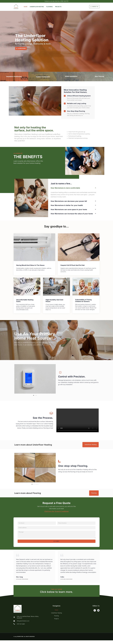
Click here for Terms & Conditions (57, 512)
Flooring (49, 7)
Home (26, 7)
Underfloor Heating (37, 7)
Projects (58, 7)
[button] (35, 102)
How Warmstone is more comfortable (65, 218)
